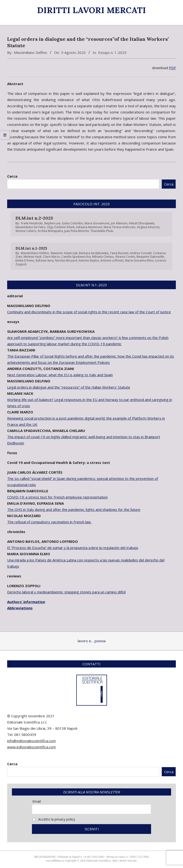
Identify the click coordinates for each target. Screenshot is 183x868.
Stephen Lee (52, 223)
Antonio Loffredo (112, 260)
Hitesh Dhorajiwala (142, 223)
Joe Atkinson (119, 223)
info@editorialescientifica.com (31, 741)
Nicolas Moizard (66, 260)
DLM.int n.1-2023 (31, 248)
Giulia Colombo (73, 223)
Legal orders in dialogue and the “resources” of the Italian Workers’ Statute (69, 387)
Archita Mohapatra (50, 231)
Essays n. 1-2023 (112, 52)
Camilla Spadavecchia (76, 257)
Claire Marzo (51, 257)
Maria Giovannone (97, 223)
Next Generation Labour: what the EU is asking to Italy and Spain (60, 375)
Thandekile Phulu (102, 231)
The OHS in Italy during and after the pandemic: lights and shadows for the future (74, 509)
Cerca (12, 176)
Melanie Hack (33, 257)
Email (37, 801)
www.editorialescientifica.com (31, 747)
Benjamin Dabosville (150, 257)
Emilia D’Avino (25, 260)
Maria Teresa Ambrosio (120, 227)
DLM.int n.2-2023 (34, 218)
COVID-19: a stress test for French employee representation (57, 497)
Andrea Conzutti (141, 253)
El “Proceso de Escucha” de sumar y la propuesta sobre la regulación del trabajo (73, 548)
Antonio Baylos (89, 260)
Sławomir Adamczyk (64, 253)
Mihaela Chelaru (103, 257)
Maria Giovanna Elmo (139, 260)
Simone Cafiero (26, 231)
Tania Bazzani (119, 253)
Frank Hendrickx (32, 223)
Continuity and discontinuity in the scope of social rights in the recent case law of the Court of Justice (89, 312)
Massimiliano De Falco (30, 227)
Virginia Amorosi (148, 227)
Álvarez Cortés (125, 257)
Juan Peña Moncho (77, 231)
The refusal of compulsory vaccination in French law (49, 522)
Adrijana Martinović (89, 227)
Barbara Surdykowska (94, 253)
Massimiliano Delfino (30, 52)
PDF (172, 68)
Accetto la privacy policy (54, 819)
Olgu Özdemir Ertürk (61, 227)
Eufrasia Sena (45, 260)
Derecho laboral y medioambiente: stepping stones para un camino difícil (66, 592)
